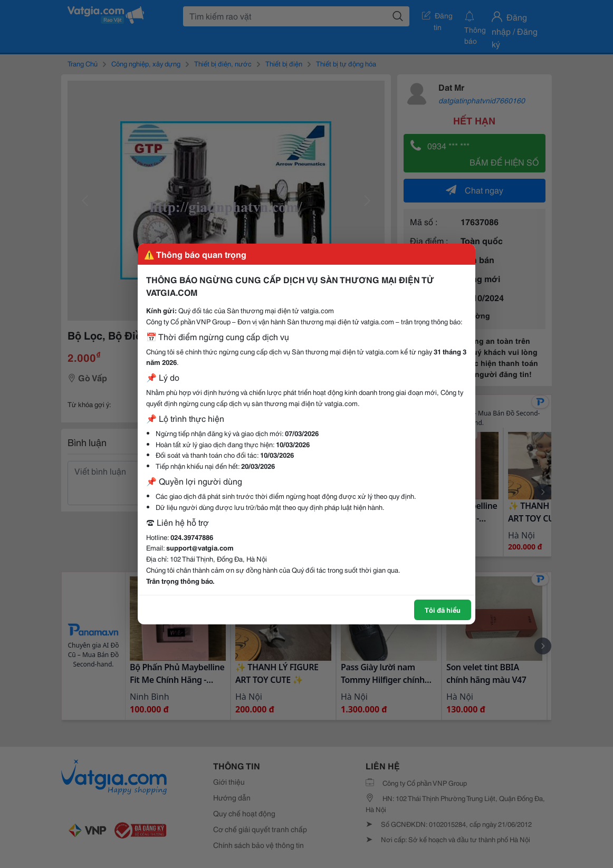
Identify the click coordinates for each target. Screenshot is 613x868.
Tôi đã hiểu (443, 610)
